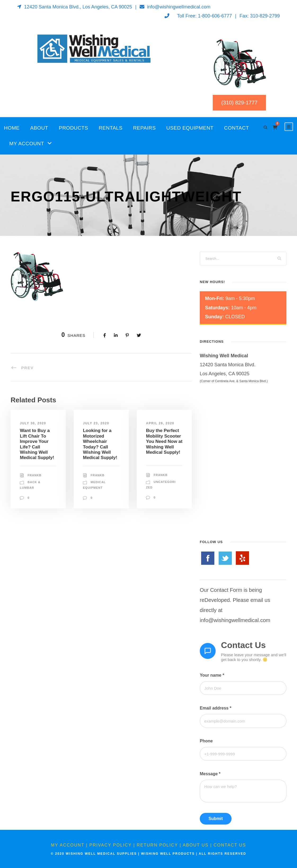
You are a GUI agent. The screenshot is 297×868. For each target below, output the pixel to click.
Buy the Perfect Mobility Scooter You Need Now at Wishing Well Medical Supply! (164, 441)
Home (12, 128)
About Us (196, 845)
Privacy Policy (110, 845)
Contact (237, 128)
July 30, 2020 (33, 423)
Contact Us (230, 845)
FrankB (34, 475)
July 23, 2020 (96, 423)
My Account (27, 144)
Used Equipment (190, 128)
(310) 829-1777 (239, 103)
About (39, 128)
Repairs (144, 128)
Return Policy (157, 845)
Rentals (111, 128)
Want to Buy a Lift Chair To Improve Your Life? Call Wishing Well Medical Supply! (37, 444)
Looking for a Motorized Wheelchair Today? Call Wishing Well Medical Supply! (100, 444)
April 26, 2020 (160, 423)
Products (74, 128)
